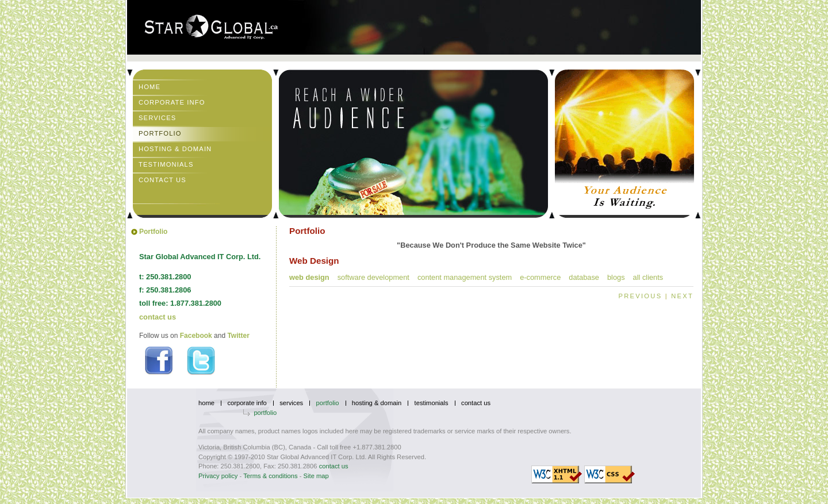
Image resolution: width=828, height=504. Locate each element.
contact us (158, 317)
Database (584, 277)
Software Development (373, 277)
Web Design (309, 277)
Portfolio (160, 133)
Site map (316, 476)
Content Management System (465, 277)
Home (149, 87)
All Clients (648, 277)
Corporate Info (172, 102)
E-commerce (540, 277)
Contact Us (162, 180)
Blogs (616, 277)
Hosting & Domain (175, 149)
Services (157, 118)
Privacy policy (218, 476)
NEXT (682, 296)
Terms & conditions (271, 476)
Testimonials (166, 164)
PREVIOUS (641, 296)
